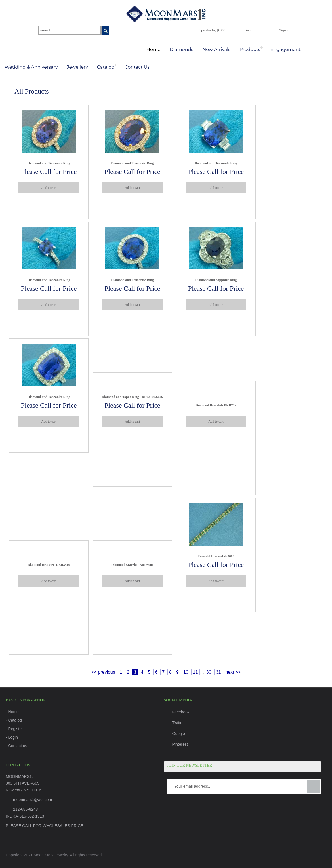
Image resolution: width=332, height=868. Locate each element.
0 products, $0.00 (212, 30)
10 (186, 672)
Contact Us (137, 67)
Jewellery (77, 67)
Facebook (177, 712)
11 (196, 672)
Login (13, 737)
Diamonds (181, 49)
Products (250, 49)
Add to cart (49, 188)
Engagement (286, 49)
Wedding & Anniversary (31, 67)
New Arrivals (216, 49)
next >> (233, 672)
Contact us (18, 746)
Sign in (284, 30)
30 (209, 672)
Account (252, 30)
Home (154, 49)
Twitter (174, 723)
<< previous (103, 672)
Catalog (106, 67)
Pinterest (176, 744)
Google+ (176, 734)
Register (16, 729)
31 (218, 672)
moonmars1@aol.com (32, 800)
